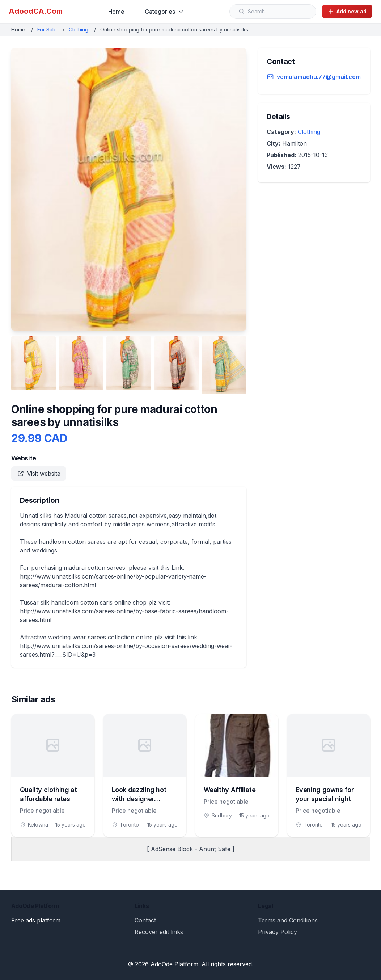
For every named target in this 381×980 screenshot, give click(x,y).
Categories (164, 12)
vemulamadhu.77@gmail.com (319, 77)
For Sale (47, 30)
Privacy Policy (278, 932)
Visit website (39, 474)
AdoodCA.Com (36, 11)
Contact (145, 920)
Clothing (79, 30)
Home (116, 12)
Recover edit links (159, 932)
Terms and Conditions (288, 920)
